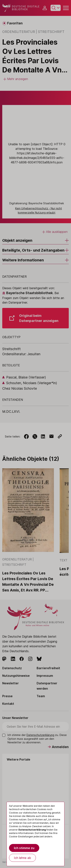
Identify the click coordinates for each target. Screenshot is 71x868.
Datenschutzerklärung (32, 830)
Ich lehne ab (22, 858)
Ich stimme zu (24, 848)
